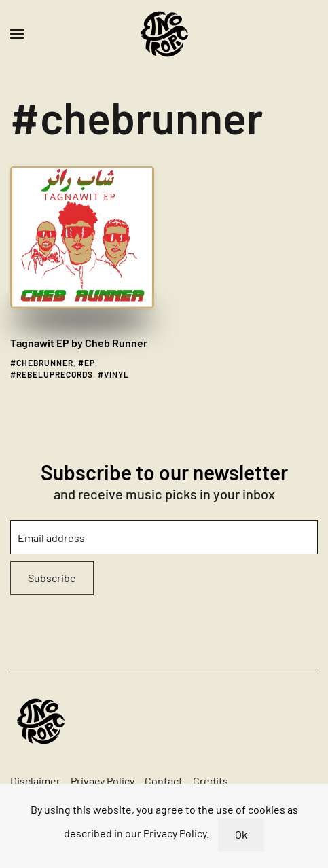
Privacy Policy (103, 781)
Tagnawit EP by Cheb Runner (79, 343)
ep (90, 363)
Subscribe (52, 578)
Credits (211, 781)
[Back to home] (164, 34)
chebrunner (45, 363)
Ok (241, 834)
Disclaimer (35, 781)
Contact (164, 781)
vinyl (116, 374)
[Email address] (164, 537)
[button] (17, 34)
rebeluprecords (55, 374)
